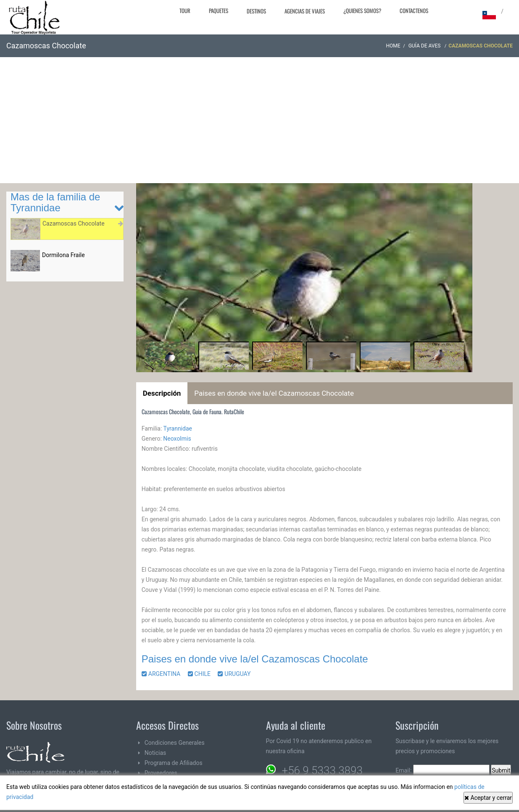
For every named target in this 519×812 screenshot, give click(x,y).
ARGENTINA (164, 674)
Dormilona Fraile (63, 255)
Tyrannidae (178, 428)
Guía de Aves (425, 46)
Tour (185, 11)
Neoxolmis (177, 439)
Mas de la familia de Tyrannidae (55, 202)
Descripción (162, 393)
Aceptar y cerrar (488, 798)
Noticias (155, 753)
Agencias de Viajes (305, 11)
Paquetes (219, 11)
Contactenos (414, 11)
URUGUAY (237, 674)
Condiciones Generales (175, 743)
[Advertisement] (260, 120)
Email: (443, 770)
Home (393, 46)
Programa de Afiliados (174, 763)
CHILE (202, 674)
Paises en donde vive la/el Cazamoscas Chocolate (274, 393)
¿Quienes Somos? (362, 11)
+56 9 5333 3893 (322, 770)
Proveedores (161, 773)
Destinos (256, 11)
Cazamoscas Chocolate (74, 223)
